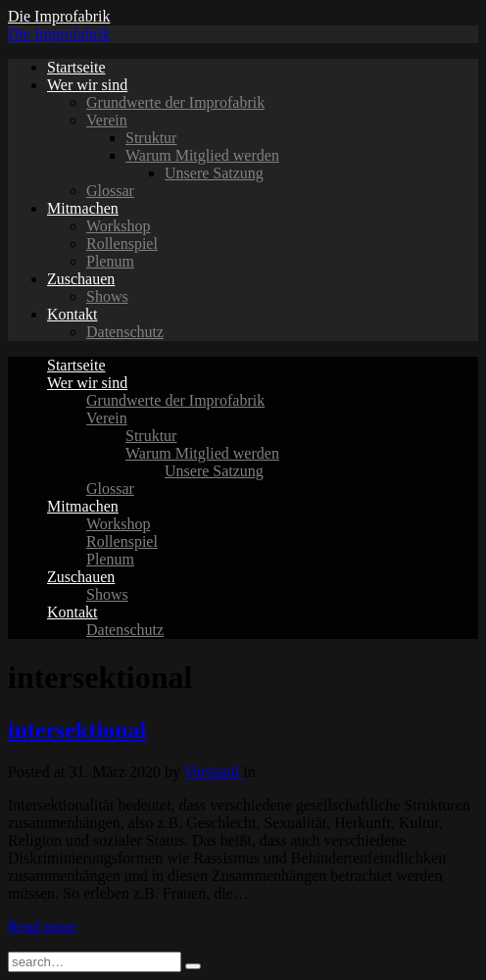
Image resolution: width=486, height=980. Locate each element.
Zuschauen (81, 279)
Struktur (151, 138)
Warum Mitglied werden (202, 155)
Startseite (76, 67)
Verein (107, 120)
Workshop (118, 226)
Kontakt (73, 314)
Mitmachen (83, 208)
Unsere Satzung (214, 173)
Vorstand (214, 772)
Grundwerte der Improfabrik (175, 102)
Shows (107, 296)
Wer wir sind (87, 85)
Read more (42, 927)
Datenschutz (125, 332)
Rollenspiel (122, 244)
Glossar (110, 191)
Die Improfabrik (59, 16)
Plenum (110, 261)
